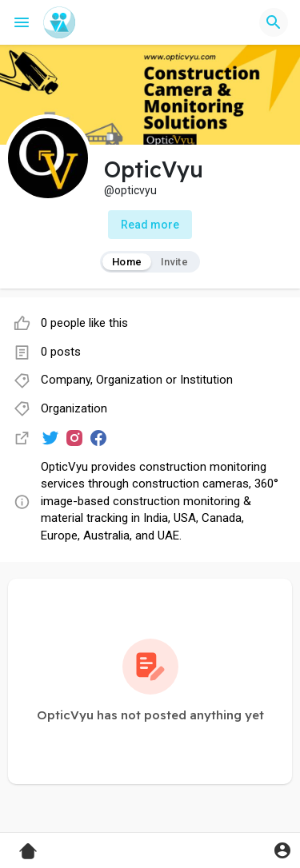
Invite (174, 262)
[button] (274, 22)
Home (127, 262)
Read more (150, 225)
